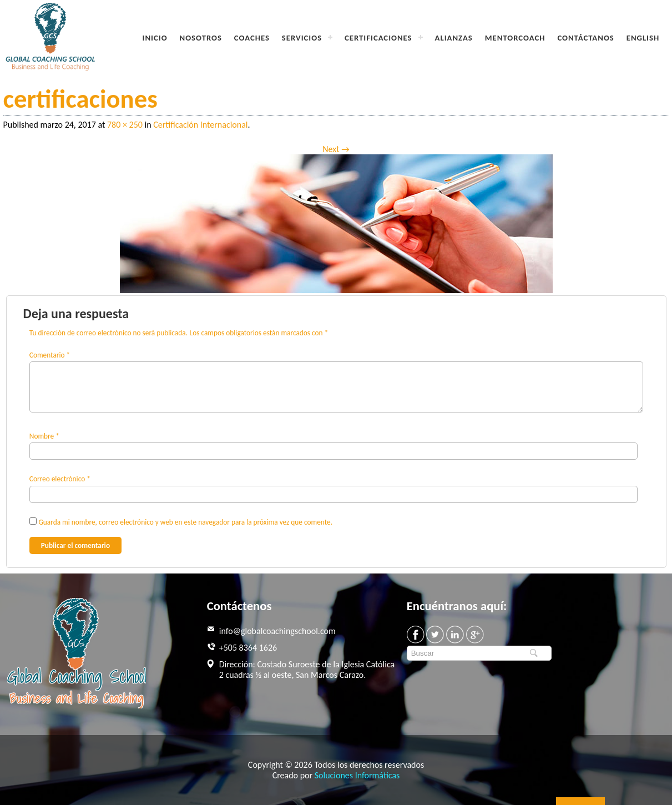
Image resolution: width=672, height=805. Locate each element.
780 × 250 (125, 125)
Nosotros (201, 38)
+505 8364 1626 (248, 648)
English (643, 38)
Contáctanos (585, 38)
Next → (336, 149)
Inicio (155, 38)
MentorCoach (515, 38)
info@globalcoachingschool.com (277, 631)
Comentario (50, 355)
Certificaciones (378, 38)
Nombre (44, 436)
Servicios (302, 38)
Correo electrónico (60, 479)
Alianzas (454, 38)
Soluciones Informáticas (357, 775)
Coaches (252, 38)
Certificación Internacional (200, 125)
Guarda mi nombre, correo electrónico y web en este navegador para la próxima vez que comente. (185, 522)
